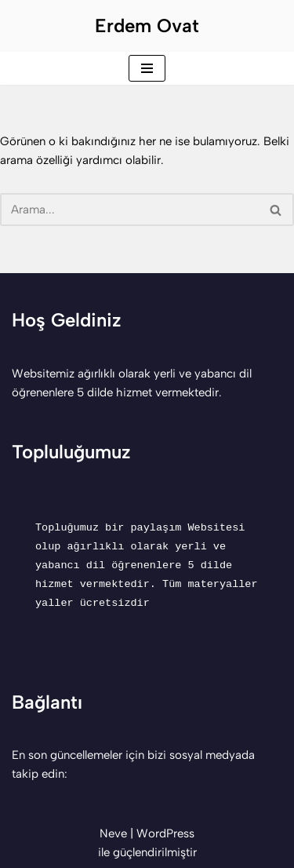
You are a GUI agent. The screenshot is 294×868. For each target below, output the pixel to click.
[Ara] (129, 210)
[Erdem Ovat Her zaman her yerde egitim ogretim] (147, 26)
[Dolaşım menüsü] (147, 68)
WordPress (165, 833)
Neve (113, 833)
